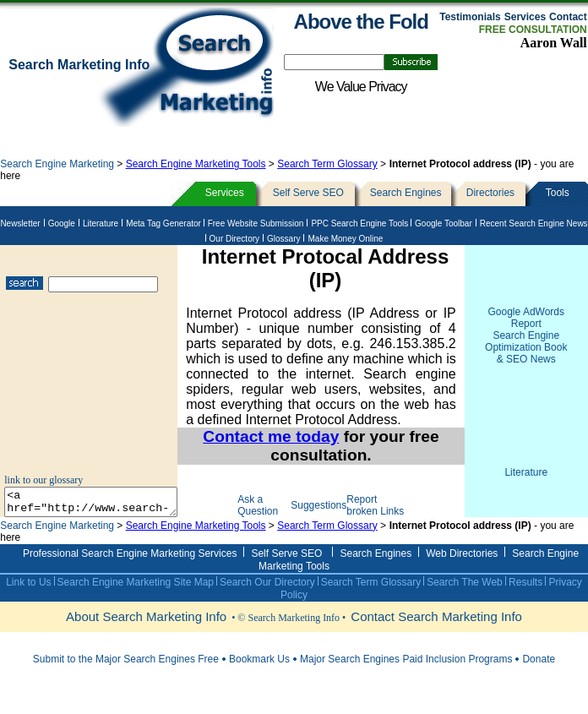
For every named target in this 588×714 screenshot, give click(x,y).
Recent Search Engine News (534, 223)
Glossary (283, 239)
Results (526, 594)
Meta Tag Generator (165, 223)
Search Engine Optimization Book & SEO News (526, 347)
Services (525, 17)
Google (62, 223)
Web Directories (462, 565)
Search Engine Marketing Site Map (136, 594)
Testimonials (470, 17)
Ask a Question (274, 511)
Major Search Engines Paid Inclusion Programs (406, 671)
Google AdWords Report (527, 318)
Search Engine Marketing (58, 164)
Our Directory (234, 239)
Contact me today (281, 436)
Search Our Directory (267, 594)
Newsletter (20, 223)
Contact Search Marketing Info (436, 628)
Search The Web (465, 594)
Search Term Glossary (327, 164)
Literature (101, 223)
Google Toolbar (444, 223)
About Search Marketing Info (146, 628)
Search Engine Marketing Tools (196, 164)
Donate (539, 671)
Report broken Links (374, 511)
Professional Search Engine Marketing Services (130, 565)
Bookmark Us (259, 671)
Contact (568, 17)
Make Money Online (345, 239)
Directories (490, 193)
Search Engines (406, 193)
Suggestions (330, 511)
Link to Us (28, 594)
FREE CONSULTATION (533, 30)
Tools (558, 193)
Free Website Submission (256, 223)
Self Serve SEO (308, 193)
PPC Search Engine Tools (361, 223)
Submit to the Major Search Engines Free (126, 671)
